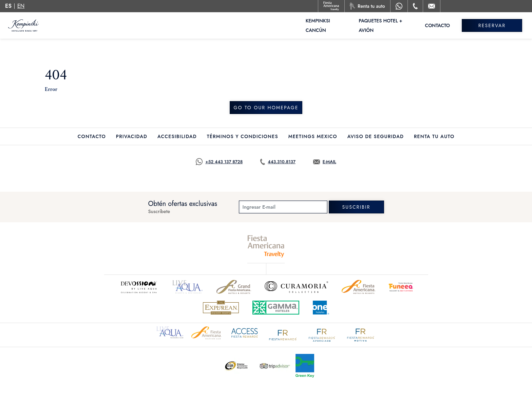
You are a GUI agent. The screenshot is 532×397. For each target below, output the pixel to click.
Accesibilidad (177, 136)
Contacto (442, 25)
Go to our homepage (266, 108)
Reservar (494, 25)
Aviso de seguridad (376, 136)
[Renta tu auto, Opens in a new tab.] (367, 6)
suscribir (356, 207)
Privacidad (132, 136)
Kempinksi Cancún (329, 25)
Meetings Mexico (313, 136)
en (21, 6)
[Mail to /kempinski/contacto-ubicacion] (432, 6)
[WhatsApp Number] (399, 6)
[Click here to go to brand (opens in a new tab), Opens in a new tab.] (188, 287)
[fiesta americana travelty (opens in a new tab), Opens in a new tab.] (266, 246)
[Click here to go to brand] (138, 287)
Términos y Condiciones (243, 136)
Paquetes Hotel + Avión (391, 25)
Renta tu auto (434, 136)
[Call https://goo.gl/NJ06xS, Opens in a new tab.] (219, 162)
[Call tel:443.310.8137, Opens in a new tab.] (278, 162)
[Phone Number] (415, 6)
